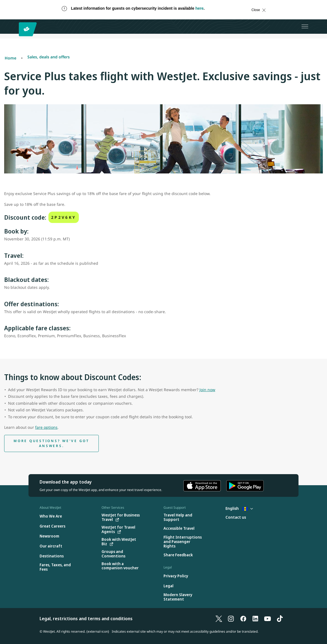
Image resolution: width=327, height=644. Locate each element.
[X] (219, 619)
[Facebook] (243, 619)
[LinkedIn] (255, 619)
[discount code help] (51, 443)
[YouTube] (268, 619)
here (199, 8)
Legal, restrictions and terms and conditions (86, 619)
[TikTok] (280, 619)
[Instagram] (231, 619)
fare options (46, 427)
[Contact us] (236, 517)
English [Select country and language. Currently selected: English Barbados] (239, 508)
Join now (207, 390)
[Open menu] (305, 27)
